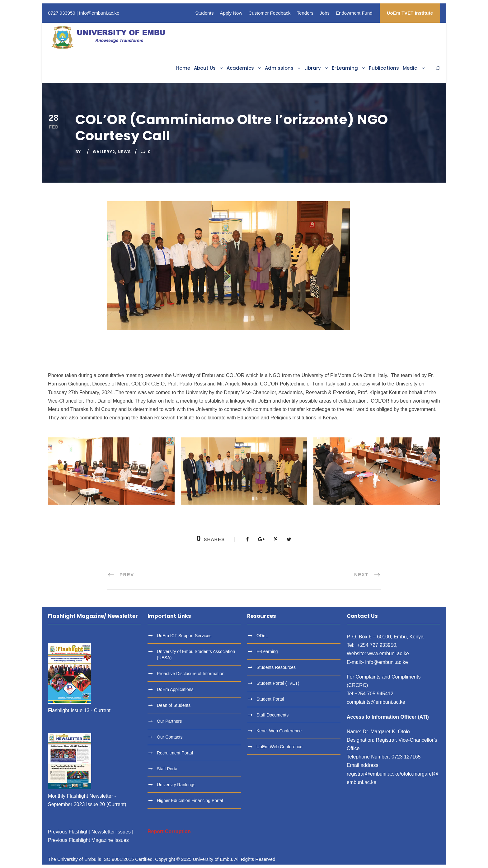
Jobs (325, 13)
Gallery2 (104, 152)
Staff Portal (168, 769)
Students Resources (276, 667)
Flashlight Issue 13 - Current (79, 710)
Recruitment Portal (175, 753)
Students (204, 13)
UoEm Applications (175, 689)
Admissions (279, 68)
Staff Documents (272, 715)
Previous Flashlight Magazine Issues (88, 840)
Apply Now (231, 13)
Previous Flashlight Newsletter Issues (89, 832)
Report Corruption (169, 831)
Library (313, 68)
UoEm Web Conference (279, 747)
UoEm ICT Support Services (184, 636)
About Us (205, 68)
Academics (240, 68)
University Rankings (176, 785)
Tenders (305, 13)
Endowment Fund (354, 13)
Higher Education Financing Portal (190, 800)
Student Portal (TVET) (278, 683)
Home (183, 68)
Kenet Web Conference (279, 731)
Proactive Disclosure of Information (191, 674)
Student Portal (270, 699)
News (124, 152)
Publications (384, 68)
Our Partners (169, 721)
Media (410, 68)
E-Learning (345, 68)
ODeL (262, 636)
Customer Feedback (269, 13)
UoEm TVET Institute (410, 13)
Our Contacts (170, 737)
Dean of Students (174, 705)
